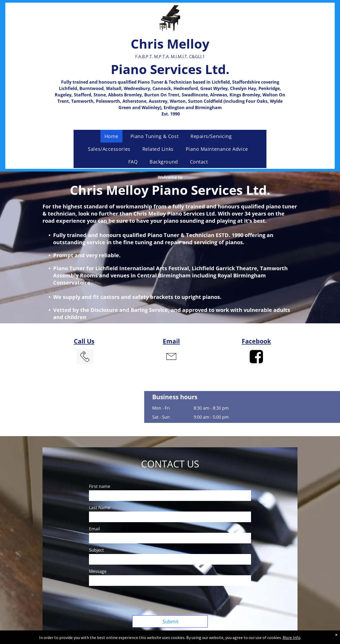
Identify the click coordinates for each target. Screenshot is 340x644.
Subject (96, 550)
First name (100, 486)
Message (98, 571)
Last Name (100, 508)
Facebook (256, 341)
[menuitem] (113, 136)
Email (171, 341)
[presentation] (129, 600)
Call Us (84, 341)
